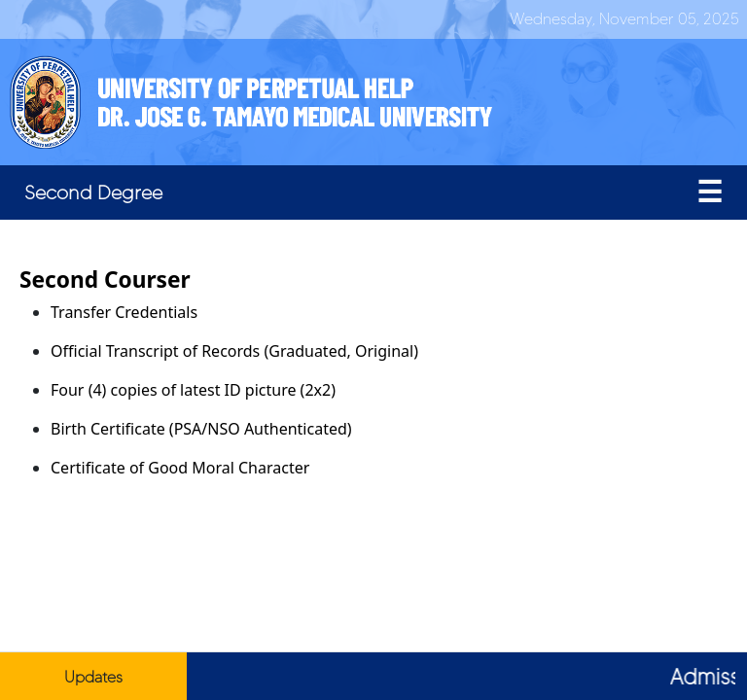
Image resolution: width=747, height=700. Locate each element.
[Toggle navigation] (710, 192)
